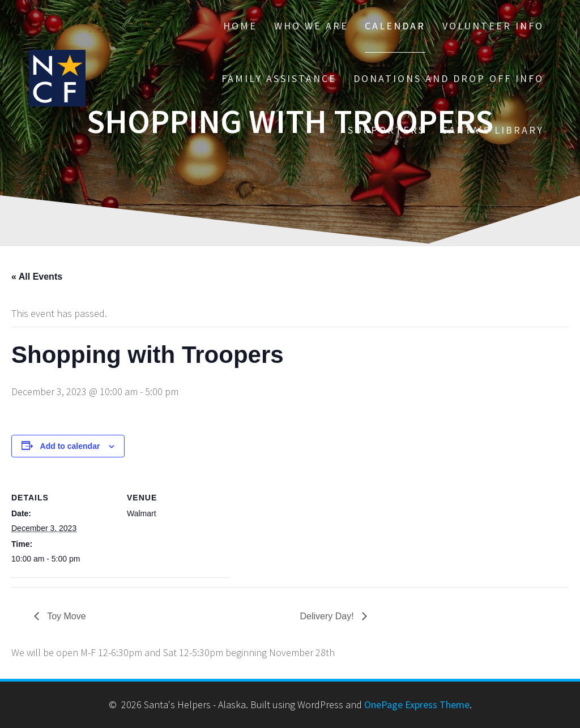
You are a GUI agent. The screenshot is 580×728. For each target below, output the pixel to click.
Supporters (387, 130)
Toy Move (65, 616)
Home (240, 26)
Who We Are (311, 26)
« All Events (37, 277)
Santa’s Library (493, 130)
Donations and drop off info (449, 78)
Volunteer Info (493, 26)
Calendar (395, 26)
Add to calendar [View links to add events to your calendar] (70, 446)
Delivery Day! (329, 616)
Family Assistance (279, 78)
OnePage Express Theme (417, 705)
